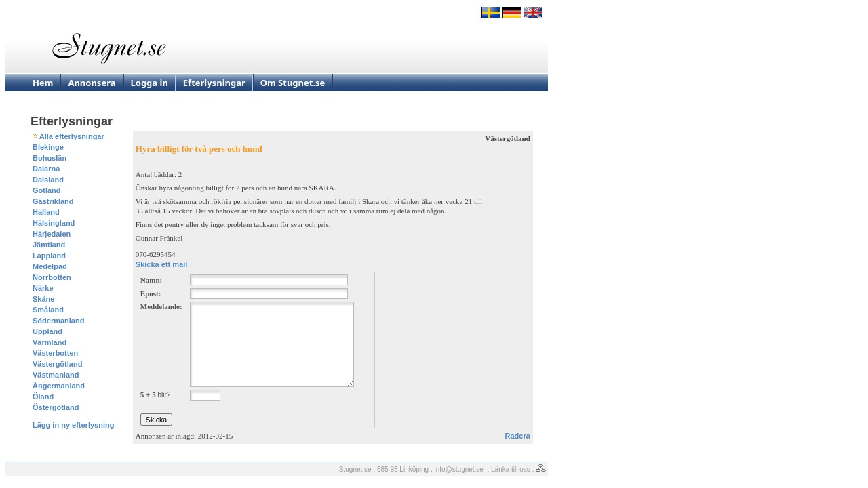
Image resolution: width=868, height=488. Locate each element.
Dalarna (46, 169)
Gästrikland (53, 201)
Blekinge (48, 147)
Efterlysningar (214, 83)
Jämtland (49, 245)
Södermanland (58, 321)
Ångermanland (59, 386)
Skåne (43, 299)
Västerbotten (55, 353)
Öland (43, 396)
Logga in (150, 83)
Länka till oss (511, 469)
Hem (43, 83)
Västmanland (56, 375)
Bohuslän (50, 158)
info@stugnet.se (459, 469)
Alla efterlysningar (72, 136)
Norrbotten (52, 277)
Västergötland (57, 364)
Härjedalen (52, 234)
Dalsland (48, 180)
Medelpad (50, 266)
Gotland (47, 190)
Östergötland (56, 407)
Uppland (47, 331)
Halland (46, 212)
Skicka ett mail (161, 264)
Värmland (50, 342)
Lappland (49, 256)
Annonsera (92, 83)
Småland (48, 310)
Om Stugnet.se (293, 83)
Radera (518, 436)
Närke (43, 288)
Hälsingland (54, 223)
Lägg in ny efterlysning (73, 425)
